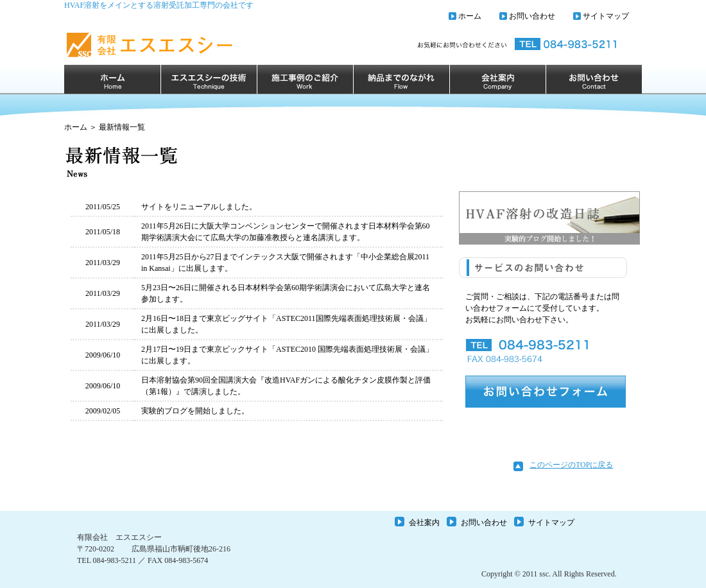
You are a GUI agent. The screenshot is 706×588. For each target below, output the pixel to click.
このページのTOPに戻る (571, 465)
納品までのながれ (401, 79)
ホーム (470, 16)
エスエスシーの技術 (209, 79)
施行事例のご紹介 (305, 79)
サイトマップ (606, 16)
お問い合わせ (532, 16)
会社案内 (497, 79)
